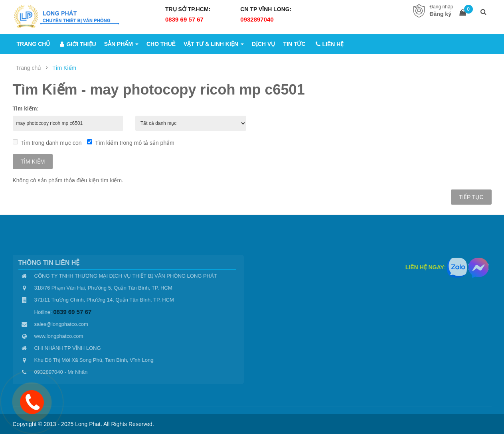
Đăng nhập (441, 7)
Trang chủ (29, 68)
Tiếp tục (471, 197)
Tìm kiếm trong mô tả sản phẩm (130, 143)
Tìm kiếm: (26, 108)
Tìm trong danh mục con (47, 143)
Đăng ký (440, 14)
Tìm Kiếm (64, 68)
